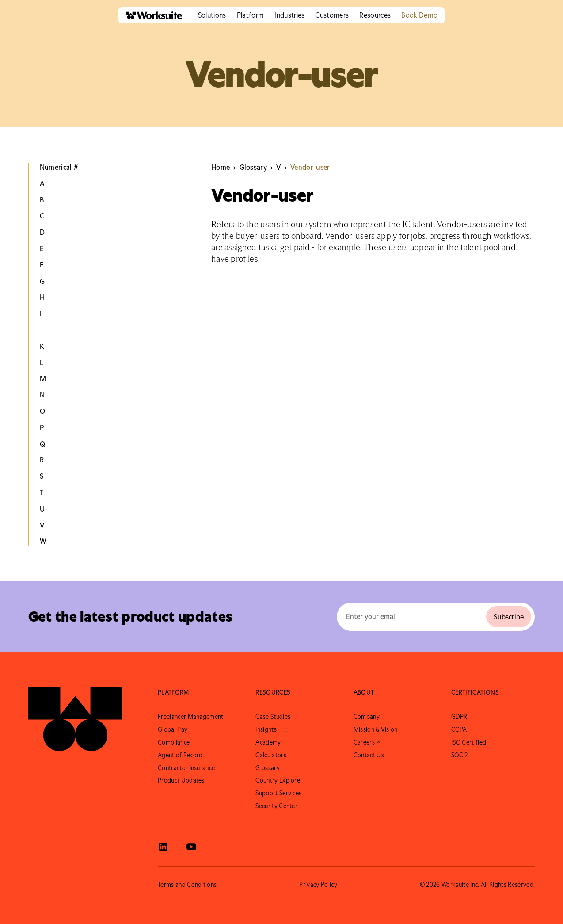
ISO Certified (469, 742)
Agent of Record (180, 755)
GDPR (459, 717)
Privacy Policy (318, 885)
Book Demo (419, 15)
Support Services (278, 793)
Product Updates (181, 780)
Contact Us (369, 755)
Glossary (268, 768)
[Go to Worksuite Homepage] (75, 719)
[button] (212, 15)
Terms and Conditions (187, 885)
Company (367, 717)
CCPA (459, 729)
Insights (266, 729)
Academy (268, 742)
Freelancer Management (191, 717)
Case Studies (273, 717)
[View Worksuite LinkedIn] (163, 847)
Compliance (174, 742)
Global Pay (173, 729)
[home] (150, 15)
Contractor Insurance (186, 768)
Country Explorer (279, 780)
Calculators (271, 755)
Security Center (276, 806)
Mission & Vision (376, 729)
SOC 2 (460, 755)
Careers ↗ (367, 742)
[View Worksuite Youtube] (191, 847)
